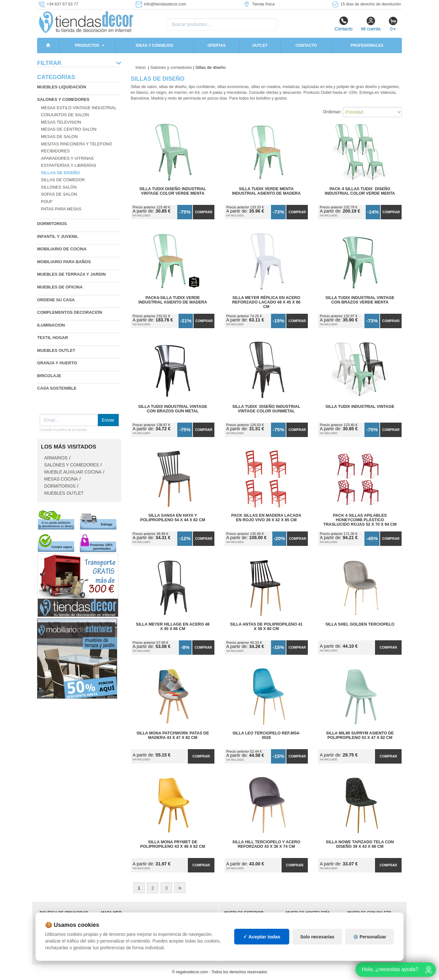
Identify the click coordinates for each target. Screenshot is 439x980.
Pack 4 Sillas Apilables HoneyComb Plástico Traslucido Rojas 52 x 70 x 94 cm (360, 520)
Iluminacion (51, 325)
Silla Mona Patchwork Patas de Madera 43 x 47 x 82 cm (173, 735)
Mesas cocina (61, 479)
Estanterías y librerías (69, 165)
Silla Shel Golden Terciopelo (360, 624)
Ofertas (216, 45)
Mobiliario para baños (64, 262)
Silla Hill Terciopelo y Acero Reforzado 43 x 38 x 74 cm (266, 844)
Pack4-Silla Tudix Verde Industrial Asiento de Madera (173, 300)
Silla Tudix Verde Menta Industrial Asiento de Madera (266, 191)
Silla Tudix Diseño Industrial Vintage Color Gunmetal (266, 409)
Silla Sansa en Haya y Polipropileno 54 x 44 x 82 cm (173, 518)
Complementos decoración (70, 312)
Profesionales (367, 45)
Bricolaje (49, 376)
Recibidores (55, 151)
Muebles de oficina (60, 287)
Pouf (47, 202)
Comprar (204, 212)
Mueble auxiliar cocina (73, 472)
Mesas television (61, 122)
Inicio (141, 67)
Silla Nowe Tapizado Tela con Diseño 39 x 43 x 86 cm (360, 844)
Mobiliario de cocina (62, 249)
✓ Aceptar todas (262, 937)
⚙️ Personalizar (370, 937)
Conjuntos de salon (65, 115)
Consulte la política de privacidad (63, 430)
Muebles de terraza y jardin (71, 274)
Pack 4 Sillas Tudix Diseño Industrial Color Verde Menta (360, 191)
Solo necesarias (317, 937)
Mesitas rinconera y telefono (76, 144)
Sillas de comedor (63, 180)
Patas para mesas (61, 209)
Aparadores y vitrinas (67, 158)
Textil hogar (53, 338)
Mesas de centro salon (69, 129)
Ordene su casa (56, 300)
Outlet (260, 45)
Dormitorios (52, 224)
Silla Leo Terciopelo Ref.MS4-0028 (266, 735)
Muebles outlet (56, 350)
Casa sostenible (57, 388)
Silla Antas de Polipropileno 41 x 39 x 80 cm (266, 627)
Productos (87, 45)
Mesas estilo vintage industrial (79, 108)
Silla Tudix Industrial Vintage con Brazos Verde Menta (360, 300)
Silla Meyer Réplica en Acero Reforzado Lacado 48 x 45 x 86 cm (266, 302)
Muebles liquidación (62, 87)
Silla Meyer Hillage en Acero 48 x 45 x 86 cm (173, 627)
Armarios (56, 458)
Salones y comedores (63, 99)
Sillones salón (59, 187)
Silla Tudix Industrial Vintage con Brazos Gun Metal (173, 409)
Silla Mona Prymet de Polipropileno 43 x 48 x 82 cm (173, 844)
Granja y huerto (57, 363)
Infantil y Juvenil (58, 236)
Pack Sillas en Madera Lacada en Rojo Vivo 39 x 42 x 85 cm (266, 518)
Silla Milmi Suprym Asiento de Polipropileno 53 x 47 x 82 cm (360, 735)
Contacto (343, 24)
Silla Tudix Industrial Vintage (360, 407)
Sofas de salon (59, 194)
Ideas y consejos (155, 45)
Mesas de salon (59, 137)
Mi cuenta (371, 24)
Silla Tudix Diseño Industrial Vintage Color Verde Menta (173, 191)
